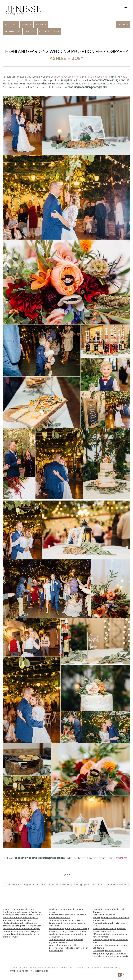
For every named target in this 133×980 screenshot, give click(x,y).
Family (27, 25)
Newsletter (43, 971)
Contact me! (121, 858)
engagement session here (66, 77)
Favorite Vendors (18, 971)
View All (11, 25)
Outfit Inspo (49, 32)
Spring (30, 32)
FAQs (33, 971)
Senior (41, 25)
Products (12, 32)
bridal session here (99, 77)
